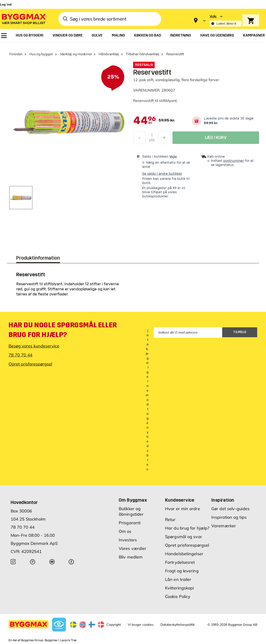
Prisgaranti (130, 523)
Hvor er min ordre (183, 509)
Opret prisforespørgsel (30, 364)
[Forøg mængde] (164, 139)
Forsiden (16, 54)
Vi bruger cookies (141, 625)
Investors (128, 540)
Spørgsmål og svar (184, 537)
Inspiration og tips (229, 517)
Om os (125, 531)
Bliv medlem (131, 557)
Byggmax (51, 640)
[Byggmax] (24, 19)
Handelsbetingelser (184, 554)
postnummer (233, 161)
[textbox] (145, 121)
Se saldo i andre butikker (162, 174)
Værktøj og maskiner (76, 54)
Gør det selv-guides (230, 509)
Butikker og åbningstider (131, 511)
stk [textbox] (152, 141)
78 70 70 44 (20, 355)
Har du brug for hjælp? (187, 528)
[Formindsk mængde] (139, 139)
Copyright (114, 625)
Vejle (173, 156)
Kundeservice (180, 500)
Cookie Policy (178, 596)
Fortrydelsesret (180, 562)
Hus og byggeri (41, 54)
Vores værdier (133, 548)
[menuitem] (4, 36)
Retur (170, 520)
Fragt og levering (182, 571)
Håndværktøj (109, 54)
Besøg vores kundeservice (34, 346)
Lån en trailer (178, 579)
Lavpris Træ (68, 640)
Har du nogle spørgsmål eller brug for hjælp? (63, 330)
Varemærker (224, 526)
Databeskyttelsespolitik (178, 625)
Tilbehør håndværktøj (142, 54)
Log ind (6, 4)
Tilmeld (240, 332)
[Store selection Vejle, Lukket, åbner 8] (225, 20)
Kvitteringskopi (180, 588)
